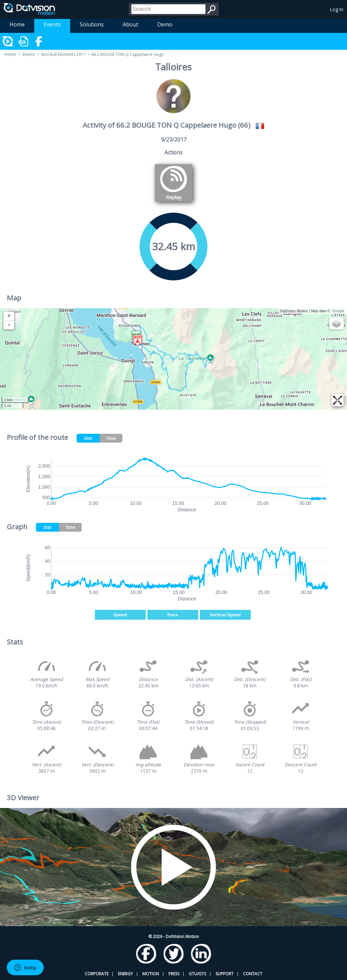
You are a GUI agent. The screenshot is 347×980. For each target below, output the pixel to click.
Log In (337, 9)
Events (52, 24)
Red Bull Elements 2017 (64, 54)
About (130, 24)
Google (338, 311)
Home (17, 24)
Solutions (92, 24)
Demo (165, 24)
